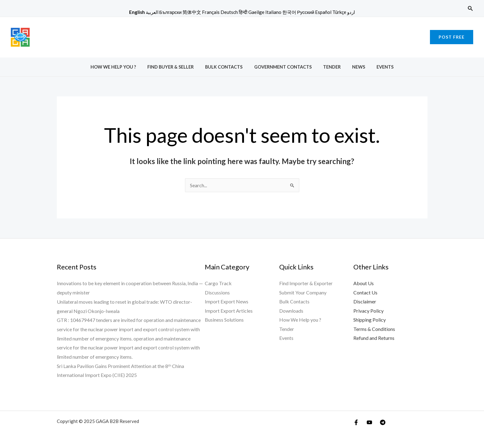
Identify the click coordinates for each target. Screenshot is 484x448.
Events (377, 67)
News (353, 67)
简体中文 (192, 12)
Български (170, 12)
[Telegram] (383, 422)
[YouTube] (369, 422)
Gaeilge (256, 12)
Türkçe (339, 12)
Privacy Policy (368, 311)
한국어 (289, 12)
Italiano (273, 12)
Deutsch (229, 12)
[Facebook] (356, 422)
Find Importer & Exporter (306, 283)
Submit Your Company (303, 292)
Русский (306, 12)
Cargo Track (218, 283)
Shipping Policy (370, 320)
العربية (152, 12)
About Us (364, 283)
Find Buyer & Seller (176, 67)
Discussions (217, 292)
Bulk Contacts (227, 67)
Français (211, 12)
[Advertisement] (242, 36)
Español (323, 12)
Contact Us (365, 292)
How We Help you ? (121, 67)
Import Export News (227, 302)
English (137, 12)
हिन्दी (243, 12)
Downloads (291, 311)
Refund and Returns (374, 338)
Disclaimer (365, 302)
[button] (470, 8)
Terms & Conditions (374, 329)
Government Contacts (283, 67)
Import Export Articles (229, 311)
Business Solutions (224, 320)
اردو (351, 12)
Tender (329, 67)
